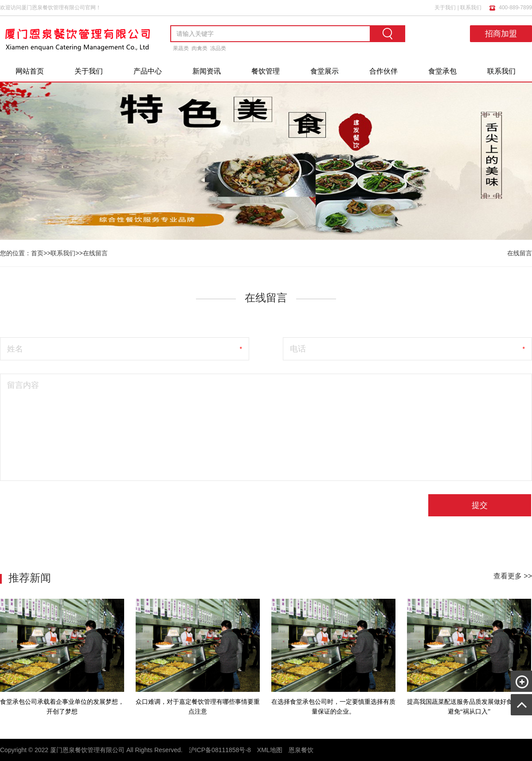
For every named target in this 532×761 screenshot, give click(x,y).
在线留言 (95, 253)
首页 (37, 253)
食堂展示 (325, 71)
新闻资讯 (207, 71)
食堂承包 (442, 71)
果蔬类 (181, 48)
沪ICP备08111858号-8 (220, 750)
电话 (298, 349)
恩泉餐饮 (301, 750)
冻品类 (218, 48)
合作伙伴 (383, 71)
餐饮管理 (266, 71)
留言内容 (23, 385)
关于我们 (445, 8)
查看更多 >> (513, 576)
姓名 (15, 349)
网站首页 (30, 71)
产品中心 (148, 71)
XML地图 (270, 750)
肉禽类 (199, 48)
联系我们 (471, 8)
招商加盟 (501, 34)
